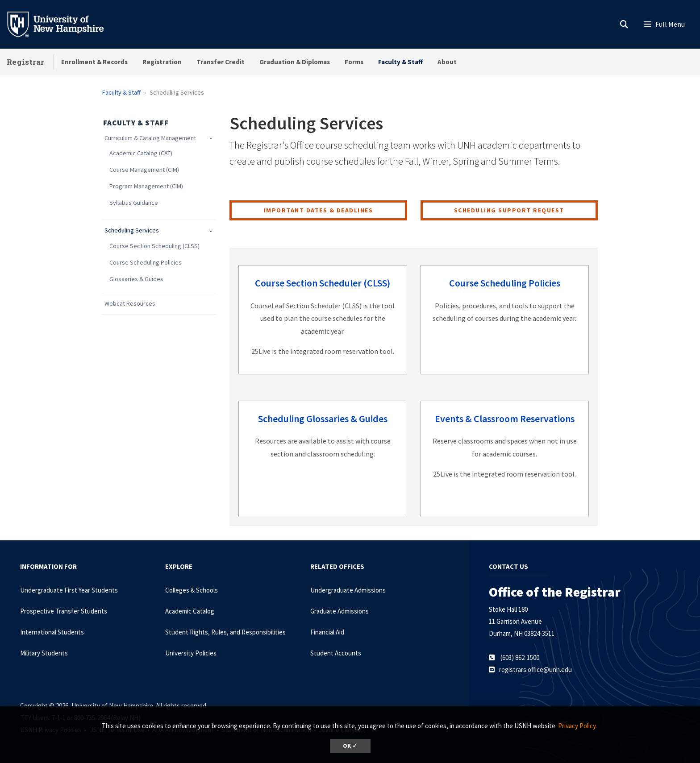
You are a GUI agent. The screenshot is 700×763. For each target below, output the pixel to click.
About (447, 62)
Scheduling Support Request (509, 210)
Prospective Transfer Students (64, 611)
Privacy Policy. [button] (577, 726)
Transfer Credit (221, 62)
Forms (354, 62)
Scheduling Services (132, 230)
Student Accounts (336, 653)
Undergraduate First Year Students (69, 590)
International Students (52, 632)
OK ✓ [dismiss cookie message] (350, 746)
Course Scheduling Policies (146, 263)
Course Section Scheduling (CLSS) (154, 246)
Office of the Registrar (555, 592)
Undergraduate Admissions (348, 590)
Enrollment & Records (94, 62)
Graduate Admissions (340, 611)
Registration (162, 62)
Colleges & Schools (192, 590)
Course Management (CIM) (144, 170)
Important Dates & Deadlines (319, 210)
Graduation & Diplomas (295, 62)
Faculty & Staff (400, 62)
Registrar (26, 62)
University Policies (191, 653)
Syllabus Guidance (134, 203)
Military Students (44, 653)
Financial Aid (327, 632)
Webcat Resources (130, 304)
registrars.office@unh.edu (535, 670)
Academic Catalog (190, 611)
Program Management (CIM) (146, 186)
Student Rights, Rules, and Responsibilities (225, 632)
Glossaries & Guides (136, 279)
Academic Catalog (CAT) (141, 153)
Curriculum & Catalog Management (150, 138)
